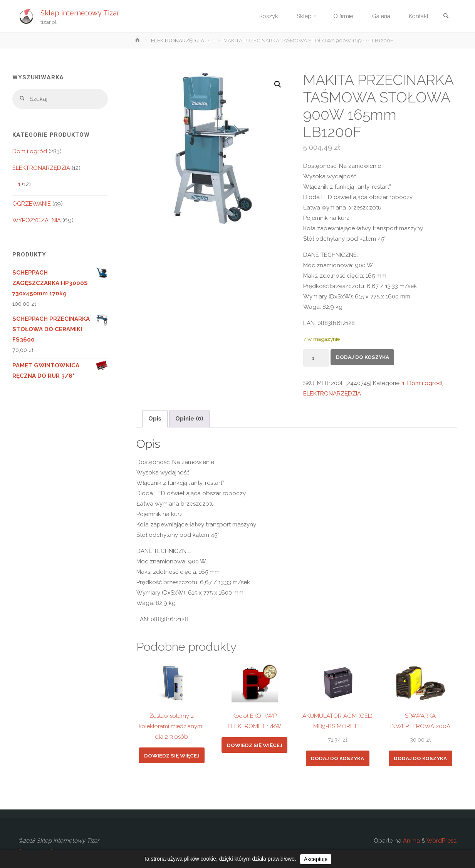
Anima (411, 841)
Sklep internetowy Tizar (80, 13)
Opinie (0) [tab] (189, 419)
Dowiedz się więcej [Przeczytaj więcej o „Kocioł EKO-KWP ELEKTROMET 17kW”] (255, 745)
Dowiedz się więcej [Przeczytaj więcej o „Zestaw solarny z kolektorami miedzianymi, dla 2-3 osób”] (172, 756)
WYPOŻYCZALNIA (37, 220)
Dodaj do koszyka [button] (337, 758)
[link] (446, 17)
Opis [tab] (155, 419)
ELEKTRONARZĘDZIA (178, 40)
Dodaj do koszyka (363, 357)
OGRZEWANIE (32, 204)
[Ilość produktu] (316, 358)
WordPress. (442, 841)
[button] (278, 84)
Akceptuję (316, 859)
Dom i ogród (425, 383)
